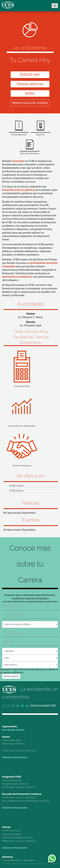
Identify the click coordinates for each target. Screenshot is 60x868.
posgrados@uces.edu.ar (16, 784)
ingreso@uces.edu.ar (14, 744)
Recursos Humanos (22, 447)
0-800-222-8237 (11, 830)
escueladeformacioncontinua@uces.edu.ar (26, 801)
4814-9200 (30, 860)
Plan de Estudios (30, 147)
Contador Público (22, 368)
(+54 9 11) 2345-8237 (25, 750)
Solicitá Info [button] (30, 75)
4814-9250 (16, 834)
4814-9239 (16, 780)
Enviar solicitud (11, 676)
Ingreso (41, 128)
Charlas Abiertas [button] (30, 84)
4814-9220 (16, 860)
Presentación (19, 128)
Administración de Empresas (22, 408)
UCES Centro (17, 486)
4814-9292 (16, 740)
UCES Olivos (16, 491)
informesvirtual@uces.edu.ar (18, 837)
